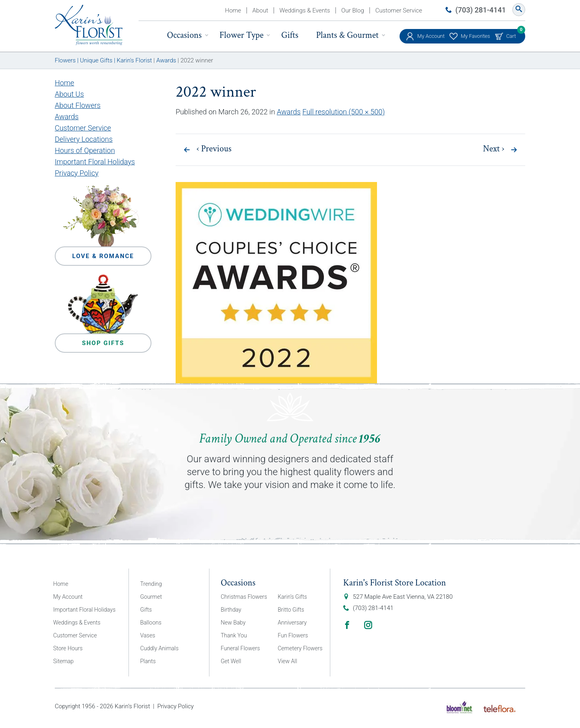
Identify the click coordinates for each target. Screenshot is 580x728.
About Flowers (78, 105)
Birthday (231, 610)
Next (494, 149)
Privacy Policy (77, 173)
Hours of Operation (85, 150)
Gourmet (151, 597)
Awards (289, 112)
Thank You (234, 635)
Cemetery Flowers (300, 648)
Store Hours (68, 648)
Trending (151, 584)
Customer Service (399, 10)
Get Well (231, 661)
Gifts (290, 35)
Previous (214, 149)
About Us (69, 94)
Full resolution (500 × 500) (344, 112)
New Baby (233, 623)
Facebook (347, 625)
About (260, 10)
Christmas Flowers (244, 597)
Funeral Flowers (240, 648)
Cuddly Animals (159, 648)
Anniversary (292, 623)
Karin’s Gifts (293, 597)
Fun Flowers (293, 635)
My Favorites (475, 36)
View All (288, 661)
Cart (511, 34)
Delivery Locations (84, 139)
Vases (148, 635)
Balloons (151, 623)
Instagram (368, 625)
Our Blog (352, 10)
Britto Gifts (291, 610)
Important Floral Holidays (95, 162)
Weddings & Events (305, 10)
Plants (148, 661)
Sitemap (63, 661)
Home (233, 10)
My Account (431, 36)
